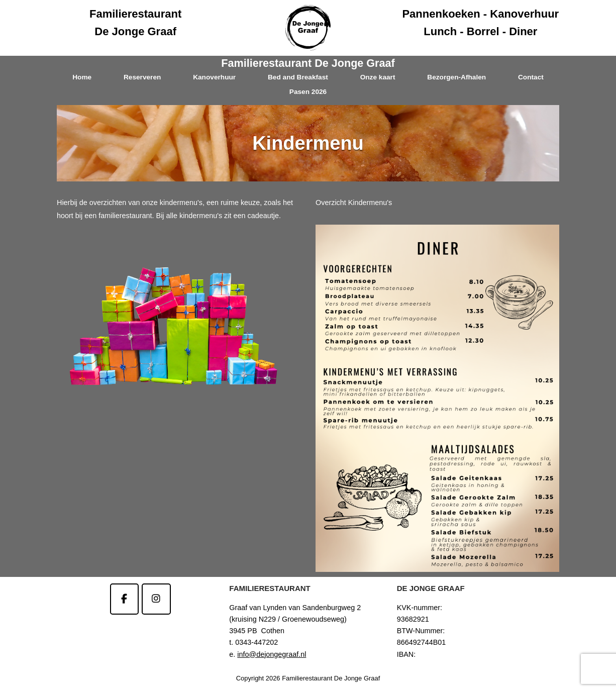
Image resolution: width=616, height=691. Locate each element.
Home (82, 77)
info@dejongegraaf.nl (272, 654)
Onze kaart (378, 77)
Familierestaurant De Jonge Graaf (308, 63)
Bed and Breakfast (298, 77)
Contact (531, 77)
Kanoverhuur (214, 77)
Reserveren (142, 77)
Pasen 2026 (308, 92)
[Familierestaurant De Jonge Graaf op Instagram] (156, 599)
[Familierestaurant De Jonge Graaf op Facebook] (124, 599)
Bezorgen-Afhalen (456, 77)
